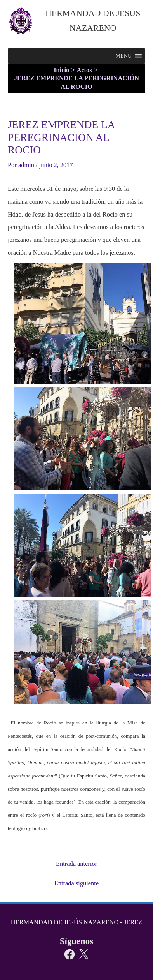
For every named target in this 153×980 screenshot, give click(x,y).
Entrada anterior (76, 864)
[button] (124, 56)
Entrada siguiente (76, 883)
